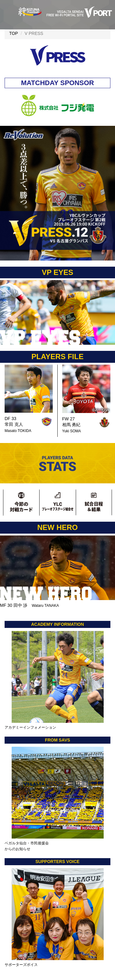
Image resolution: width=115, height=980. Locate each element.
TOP (14, 33)
